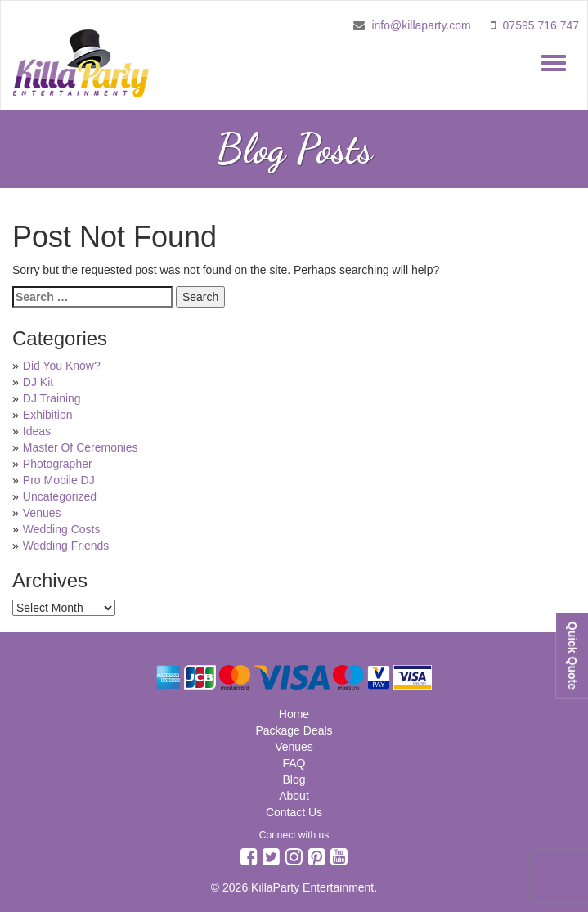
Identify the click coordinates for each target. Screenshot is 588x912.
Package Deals (294, 730)
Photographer (58, 464)
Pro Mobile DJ (59, 480)
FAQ (294, 763)
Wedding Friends (66, 546)
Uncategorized (60, 496)
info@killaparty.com (421, 25)
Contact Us (294, 812)
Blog (294, 779)
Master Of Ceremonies (81, 447)
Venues (42, 513)
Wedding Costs (62, 529)
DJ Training (52, 398)
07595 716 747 (541, 25)
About (294, 796)
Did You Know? (62, 366)
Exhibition (48, 415)
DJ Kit (38, 382)
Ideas (37, 431)
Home (294, 714)
